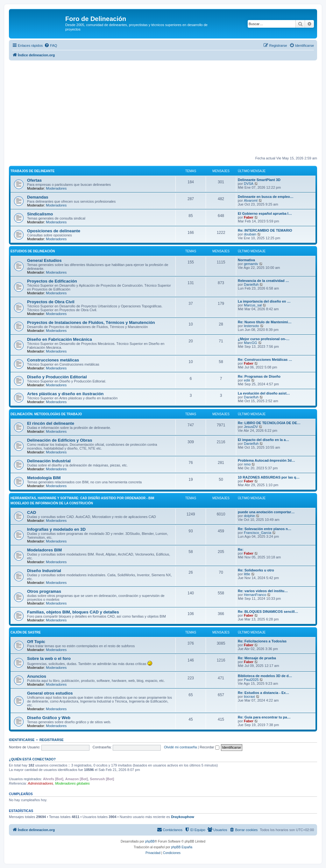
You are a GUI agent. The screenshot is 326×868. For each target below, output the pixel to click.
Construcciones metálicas (53, 360)
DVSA (249, 184)
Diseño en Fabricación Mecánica (60, 339)
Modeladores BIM (44, 550)
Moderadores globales (72, 783)
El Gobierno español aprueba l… (265, 213)
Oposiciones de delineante (54, 231)
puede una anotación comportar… (266, 512)
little (247, 574)
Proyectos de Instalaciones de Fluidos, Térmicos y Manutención (91, 322)
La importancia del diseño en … (264, 301)
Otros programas (44, 591)
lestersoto (252, 326)
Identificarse (22, 740)
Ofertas (34, 180)
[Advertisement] (163, 108)
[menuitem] (51, 45)
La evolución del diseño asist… (264, 393)
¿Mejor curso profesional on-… (264, 339)
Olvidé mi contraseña (180, 747)
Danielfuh (251, 284)
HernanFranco (255, 595)
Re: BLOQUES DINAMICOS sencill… (268, 612)
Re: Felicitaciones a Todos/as (262, 641)
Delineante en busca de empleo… (266, 197)
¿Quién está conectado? (32, 759)
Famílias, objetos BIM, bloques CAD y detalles (73, 612)
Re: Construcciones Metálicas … (265, 360)
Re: (241, 549)
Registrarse (52, 740)
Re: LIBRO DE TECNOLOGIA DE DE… (269, 423)
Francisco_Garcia (258, 533)
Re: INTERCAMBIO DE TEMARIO (265, 230)
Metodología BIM (44, 478)
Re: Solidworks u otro (256, 570)
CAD (32, 512)
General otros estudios (50, 693)
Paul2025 (251, 680)
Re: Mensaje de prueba (257, 658)
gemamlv (251, 264)
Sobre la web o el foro (49, 658)
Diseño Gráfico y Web (49, 718)
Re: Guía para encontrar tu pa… (264, 717)
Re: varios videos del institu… (263, 591)
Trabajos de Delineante (32, 171)
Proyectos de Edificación (52, 281)
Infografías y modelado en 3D (56, 529)
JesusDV (251, 427)
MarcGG (251, 343)
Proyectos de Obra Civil (51, 302)
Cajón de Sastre (26, 632)
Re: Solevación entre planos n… (265, 529)
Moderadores (56, 188)
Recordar (209, 747)
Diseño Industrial (44, 571)
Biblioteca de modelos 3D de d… (265, 676)
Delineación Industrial (49, 461)
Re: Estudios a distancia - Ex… (263, 693)
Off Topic (36, 642)
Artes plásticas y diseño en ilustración (65, 394)
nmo (247, 464)
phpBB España (182, 847)
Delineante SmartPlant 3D (259, 180)
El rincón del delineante (51, 423)
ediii (247, 380)
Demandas (38, 197)
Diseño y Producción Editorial (57, 377)
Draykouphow (183, 817)
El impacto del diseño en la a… (263, 440)
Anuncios (37, 676)
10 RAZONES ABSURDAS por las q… (269, 477)
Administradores (40, 783)
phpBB (150, 841)
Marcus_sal (253, 305)
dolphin (249, 516)
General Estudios (44, 260)
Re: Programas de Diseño (259, 376)
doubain (250, 234)
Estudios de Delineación (33, 251)
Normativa (246, 260)
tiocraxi (249, 696)
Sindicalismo (40, 214)
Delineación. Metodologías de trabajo (46, 414)
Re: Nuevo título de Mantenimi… (265, 322)
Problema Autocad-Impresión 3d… (266, 460)
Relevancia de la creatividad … (263, 281)
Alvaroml (251, 200)
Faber (249, 217)
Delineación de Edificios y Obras (60, 440)
